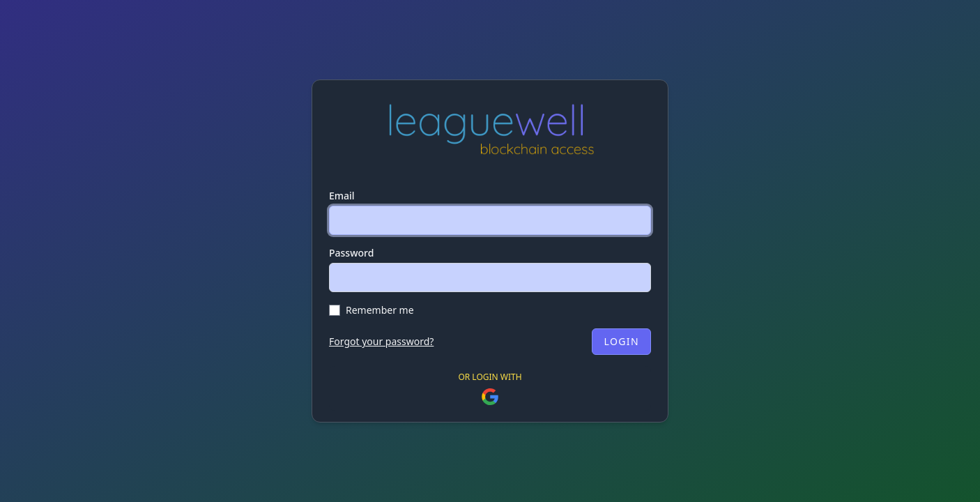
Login (621, 341)
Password (351, 253)
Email (342, 196)
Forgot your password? (381, 341)
